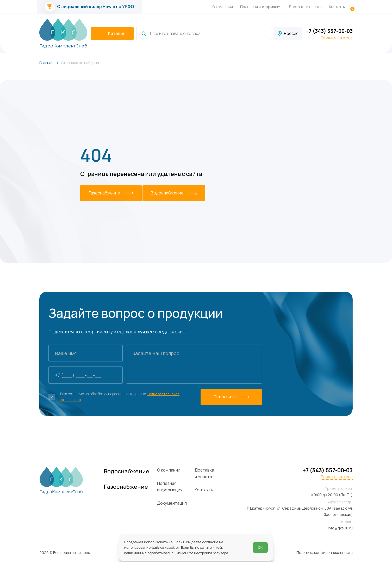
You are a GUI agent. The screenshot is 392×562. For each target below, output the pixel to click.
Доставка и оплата (305, 7)
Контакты (337, 7)
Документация (178, 503)
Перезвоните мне (337, 38)
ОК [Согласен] (260, 547)
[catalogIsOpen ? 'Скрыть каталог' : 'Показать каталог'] (112, 34)
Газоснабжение (131, 487)
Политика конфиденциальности (325, 552)
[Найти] (144, 34)
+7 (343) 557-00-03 (329, 31)
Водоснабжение (132, 471)
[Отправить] (233, 397)
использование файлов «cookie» (152, 547)
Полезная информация (261, 7)
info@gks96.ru (340, 528)
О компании (223, 7)
